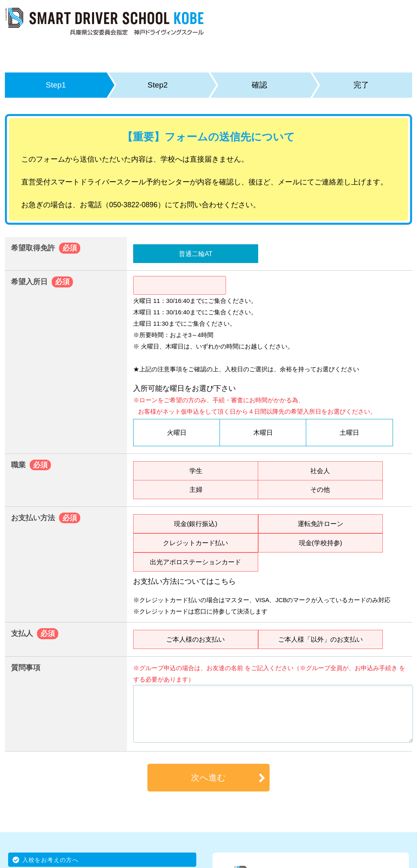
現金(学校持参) (320, 543)
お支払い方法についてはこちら (184, 581)
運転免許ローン (320, 524)
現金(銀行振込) (195, 524)
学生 (196, 471)
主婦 (196, 489)
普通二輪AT (196, 254)
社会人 (320, 471)
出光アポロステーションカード (195, 562)
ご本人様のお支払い (195, 639)
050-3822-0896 (133, 205)
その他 (320, 489)
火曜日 (177, 432)
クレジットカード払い (195, 543)
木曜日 (263, 432)
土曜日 (349, 432)
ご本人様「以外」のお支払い (320, 639)
